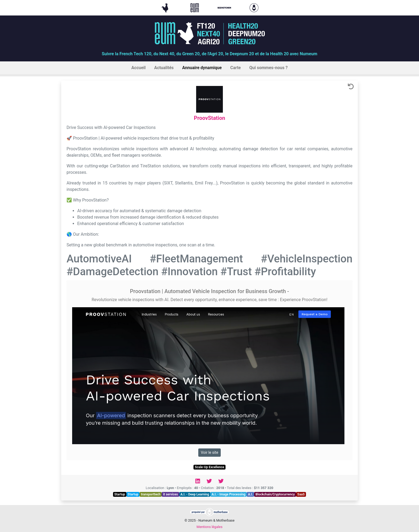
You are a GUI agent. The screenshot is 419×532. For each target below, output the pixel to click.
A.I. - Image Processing (228, 494)
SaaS (301, 494)
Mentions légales (209, 527)
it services (170, 494)
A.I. (251, 494)
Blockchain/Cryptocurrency (275, 494)
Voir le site (209, 452)
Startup (120, 494)
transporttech (151, 494)
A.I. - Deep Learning (195, 494)
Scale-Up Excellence (210, 467)
